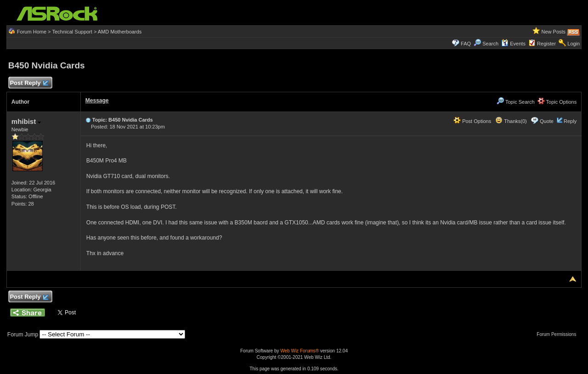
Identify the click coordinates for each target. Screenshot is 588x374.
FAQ (466, 44)
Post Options (472, 121)
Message (97, 100)
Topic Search (515, 102)
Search (490, 44)
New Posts (554, 32)
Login (574, 44)
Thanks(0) (511, 121)
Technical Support (72, 32)
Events (513, 44)
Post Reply (29, 83)
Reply (570, 121)
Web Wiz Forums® (300, 351)
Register (546, 44)
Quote (547, 121)
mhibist (26, 121)
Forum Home (32, 32)
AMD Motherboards (120, 32)
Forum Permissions (559, 334)
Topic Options (557, 102)
